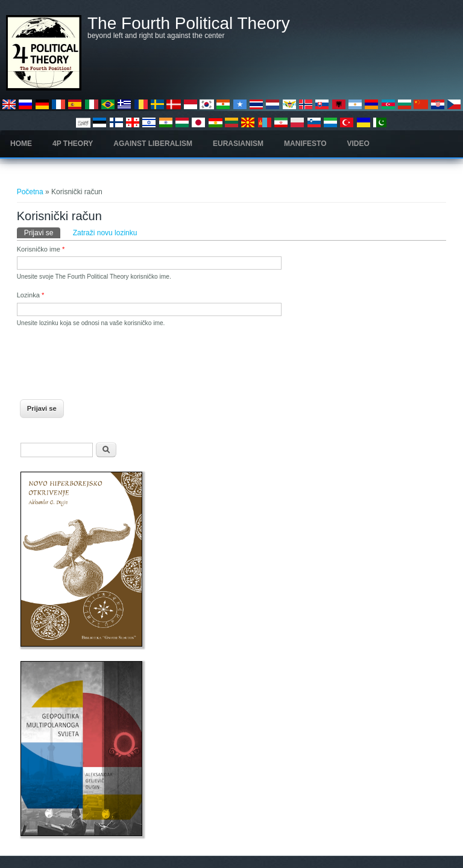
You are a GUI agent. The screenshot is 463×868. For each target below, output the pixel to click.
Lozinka (31, 295)
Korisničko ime (41, 249)
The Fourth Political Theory (189, 24)
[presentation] (109, 360)
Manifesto (305, 144)
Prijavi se (43, 232)
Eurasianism (238, 144)
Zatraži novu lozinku (105, 233)
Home (21, 144)
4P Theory (73, 144)
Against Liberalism (153, 144)
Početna (30, 192)
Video (358, 144)
